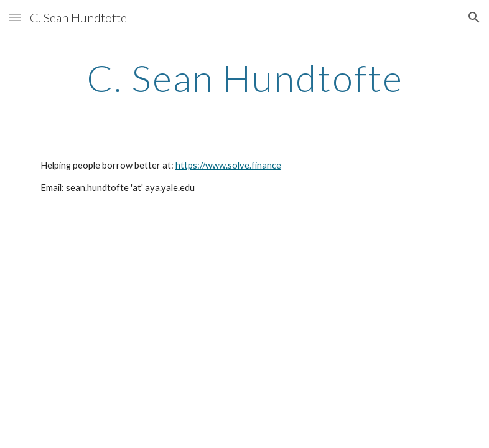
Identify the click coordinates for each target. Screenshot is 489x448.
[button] (15, 17)
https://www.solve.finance (228, 165)
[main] (245, 78)
